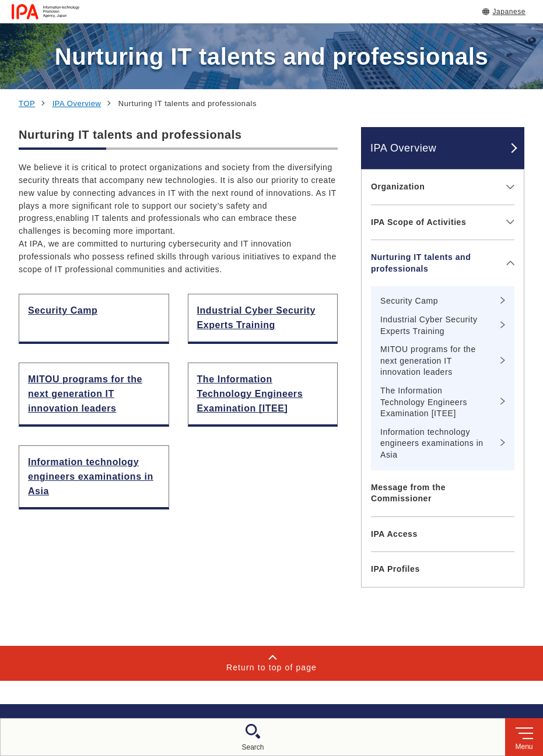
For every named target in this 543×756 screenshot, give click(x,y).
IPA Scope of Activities (418, 222)
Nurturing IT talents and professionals (421, 263)
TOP (27, 103)
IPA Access (394, 534)
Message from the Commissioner (408, 493)
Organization (398, 187)
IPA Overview (77, 103)
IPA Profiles (395, 569)
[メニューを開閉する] (508, 187)
